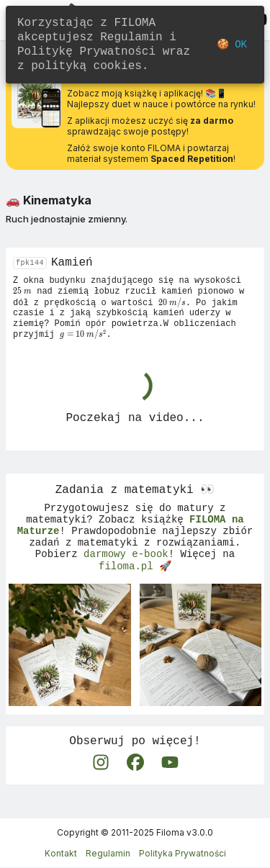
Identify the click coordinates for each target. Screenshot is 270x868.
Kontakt (61, 854)
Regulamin (108, 854)
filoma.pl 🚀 (135, 584)
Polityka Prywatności (183, 854)
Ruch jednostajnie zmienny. (67, 219)
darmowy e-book (126, 570)
